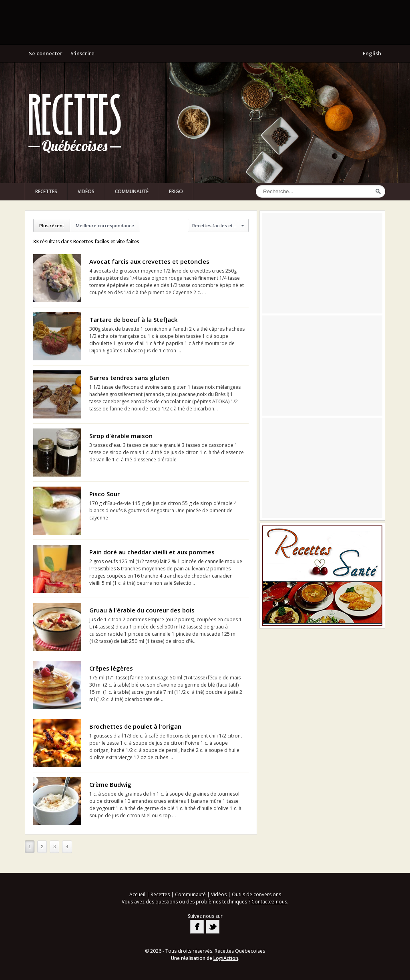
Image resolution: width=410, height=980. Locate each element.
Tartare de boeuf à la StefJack (133, 319)
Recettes (46, 191)
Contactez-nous (269, 902)
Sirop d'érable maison (121, 436)
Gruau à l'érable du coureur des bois (142, 610)
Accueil (137, 894)
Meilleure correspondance (105, 225)
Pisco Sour (105, 494)
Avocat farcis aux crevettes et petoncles (149, 261)
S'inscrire (82, 53)
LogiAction (226, 958)
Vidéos (86, 191)
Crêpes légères (111, 668)
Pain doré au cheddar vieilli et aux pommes (152, 552)
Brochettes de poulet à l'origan (135, 726)
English (372, 53)
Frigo (176, 191)
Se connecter (46, 53)
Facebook (197, 927)
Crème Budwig (110, 784)
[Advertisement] (205, 22)
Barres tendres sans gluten (129, 378)
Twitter (213, 927)
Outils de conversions (256, 894)
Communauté (132, 191)
